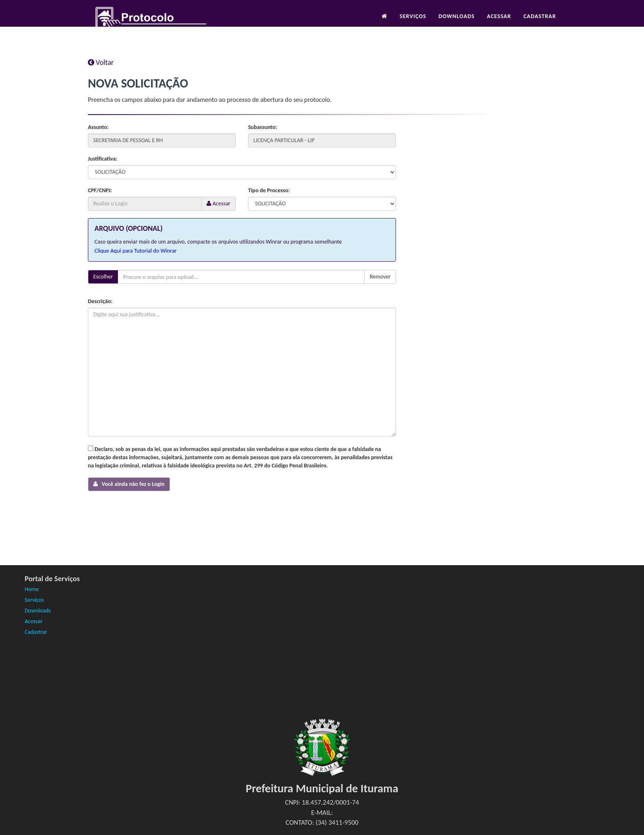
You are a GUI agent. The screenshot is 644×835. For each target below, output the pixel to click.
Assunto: (98, 127)
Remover (380, 277)
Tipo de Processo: (269, 190)
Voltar (101, 62)
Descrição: (100, 301)
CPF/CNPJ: (100, 190)
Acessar (499, 23)
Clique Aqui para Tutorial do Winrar (136, 251)
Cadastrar (540, 23)
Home (32, 589)
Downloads (457, 23)
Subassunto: (263, 127)
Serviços (413, 23)
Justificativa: (102, 159)
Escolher (103, 277)
